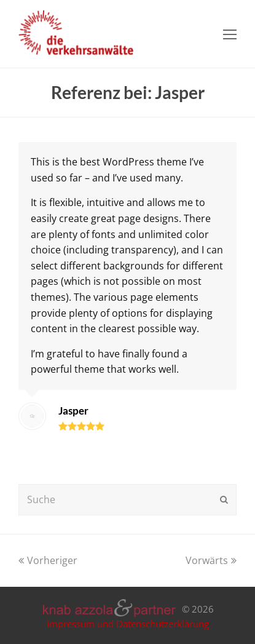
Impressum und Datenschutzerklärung (128, 624)
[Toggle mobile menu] (230, 34)
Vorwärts (211, 560)
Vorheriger (48, 560)
